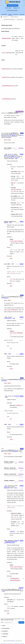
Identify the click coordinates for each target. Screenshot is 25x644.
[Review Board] (12, 2)
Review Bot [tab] (22, 14)
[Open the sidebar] (1, 17)
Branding (23, 643)
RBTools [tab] (10, 14)
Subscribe (21, 621)
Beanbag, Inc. (13, 640)
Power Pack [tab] (16, 14)
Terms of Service (4, 643)
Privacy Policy (10, 643)
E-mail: (2, 621)
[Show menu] (8, 17)
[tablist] (12, 14)
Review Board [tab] (4, 14)
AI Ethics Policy (17, 643)
